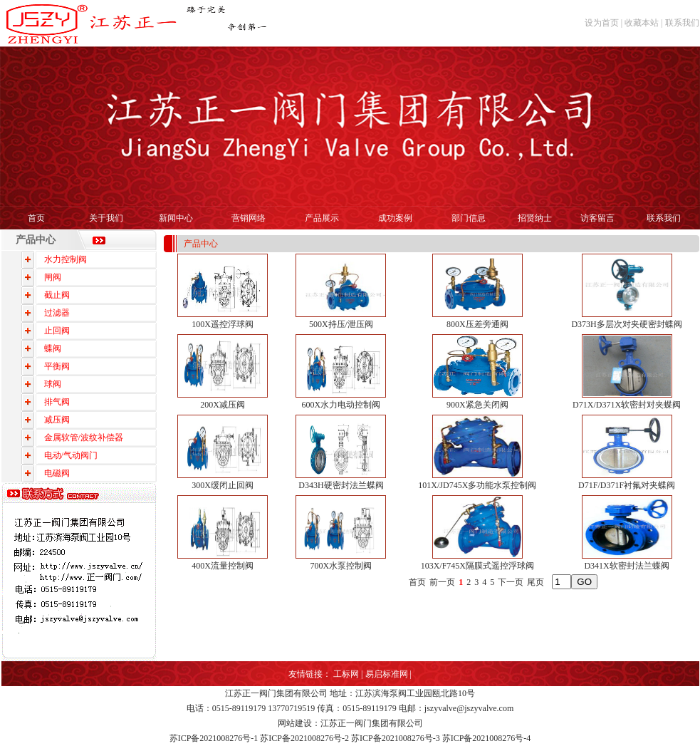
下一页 (511, 582)
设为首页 (602, 23)
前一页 (442, 582)
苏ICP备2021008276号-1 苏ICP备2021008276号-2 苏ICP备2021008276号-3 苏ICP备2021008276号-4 (350, 738)
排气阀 (57, 402)
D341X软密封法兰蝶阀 (626, 566)
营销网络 (249, 218)
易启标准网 (387, 674)
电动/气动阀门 (71, 455)
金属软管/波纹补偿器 (84, 437)
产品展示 (322, 218)
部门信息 (469, 218)
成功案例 (395, 218)
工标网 (346, 674)
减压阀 (57, 420)
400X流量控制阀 (223, 566)
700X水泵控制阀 (341, 566)
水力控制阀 (66, 259)
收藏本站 (642, 23)
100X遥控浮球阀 (223, 324)
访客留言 (597, 218)
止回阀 (57, 331)
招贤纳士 (535, 218)
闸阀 (53, 277)
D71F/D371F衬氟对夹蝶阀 (627, 485)
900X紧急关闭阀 (477, 405)
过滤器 (57, 313)
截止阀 (57, 295)
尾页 (536, 582)
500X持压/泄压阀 (341, 324)
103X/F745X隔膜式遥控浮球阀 (477, 566)
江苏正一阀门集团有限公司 (276, 693)
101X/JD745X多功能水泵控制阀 (477, 485)
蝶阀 (53, 348)
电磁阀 (57, 473)
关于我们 (106, 218)
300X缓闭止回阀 (223, 485)
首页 (36, 218)
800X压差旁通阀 (477, 324)
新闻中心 (176, 218)
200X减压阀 (223, 405)
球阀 (53, 384)
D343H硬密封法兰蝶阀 (341, 485)
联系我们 (682, 23)
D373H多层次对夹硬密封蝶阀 (626, 324)
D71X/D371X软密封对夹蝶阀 (627, 405)
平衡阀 (57, 366)
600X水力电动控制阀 (341, 405)
